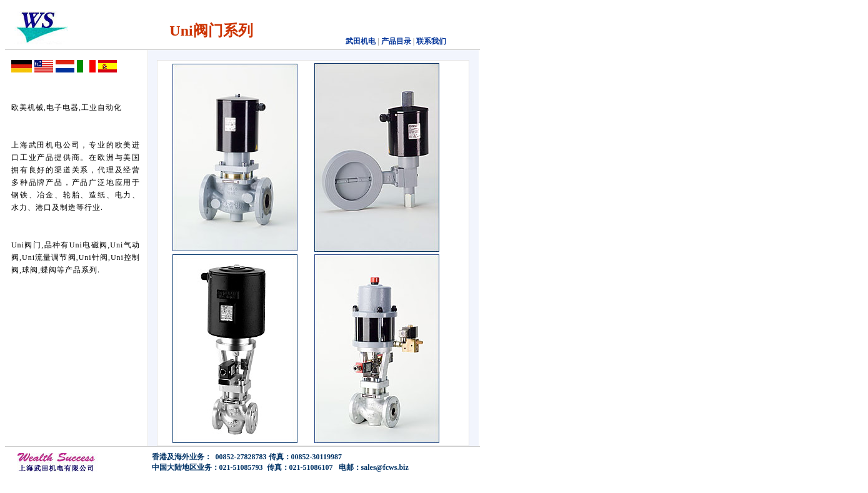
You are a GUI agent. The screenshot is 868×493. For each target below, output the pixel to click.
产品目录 (395, 41)
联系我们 (431, 41)
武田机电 (361, 41)
